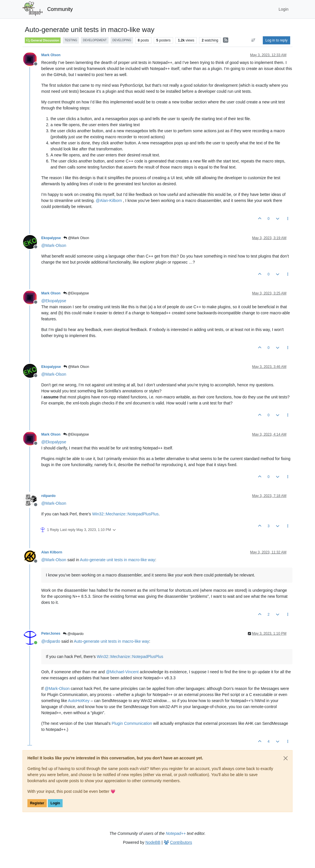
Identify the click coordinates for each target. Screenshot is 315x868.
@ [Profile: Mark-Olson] (54, 245)
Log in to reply (276, 40)
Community (60, 9)
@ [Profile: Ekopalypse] (54, 301)
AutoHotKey (79, 701)
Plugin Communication (132, 723)
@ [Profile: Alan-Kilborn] (109, 201)
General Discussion (43, 40)
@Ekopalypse (76, 293)
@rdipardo (73, 634)
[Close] (286, 758)
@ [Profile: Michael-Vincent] (122, 672)
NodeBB (153, 842)
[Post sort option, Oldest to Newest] (253, 40)
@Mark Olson (76, 238)
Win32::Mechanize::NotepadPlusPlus (125, 514)
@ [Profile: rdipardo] (51, 641)
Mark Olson (51, 55)
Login (55, 803)
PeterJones (51, 633)
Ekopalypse (51, 238)
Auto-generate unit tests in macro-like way (118, 560)
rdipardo (48, 496)
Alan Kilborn (52, 552)
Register (37, 803)
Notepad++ (176, 833)
